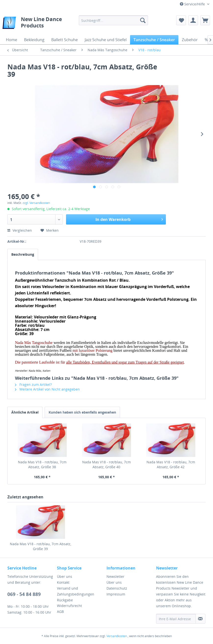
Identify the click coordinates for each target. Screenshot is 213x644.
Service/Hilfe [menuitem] (193, 4)
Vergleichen (20, 230)
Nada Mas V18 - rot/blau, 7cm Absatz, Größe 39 (40, 546)
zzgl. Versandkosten (36, 203)
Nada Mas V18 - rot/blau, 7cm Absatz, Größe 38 (42, 464)
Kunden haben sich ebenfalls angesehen (82, 412)
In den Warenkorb (129, 219)
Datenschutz (117, 588)
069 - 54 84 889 (24, 594)
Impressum (116, 594)
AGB (60, 612)
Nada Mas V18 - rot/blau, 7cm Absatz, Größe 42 (171, 464)
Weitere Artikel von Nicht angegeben (47, 389)
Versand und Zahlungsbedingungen (76, 591)
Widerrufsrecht (69, 606)
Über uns (65, 576)
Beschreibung (23, 254)
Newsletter (115, 576)
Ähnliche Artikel (25, 412)
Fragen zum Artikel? (33, 385)
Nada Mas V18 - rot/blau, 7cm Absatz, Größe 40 (106, 464)
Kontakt (63, 582)
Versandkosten (117, 636)
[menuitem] (113, 20)
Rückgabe (65, 600)
